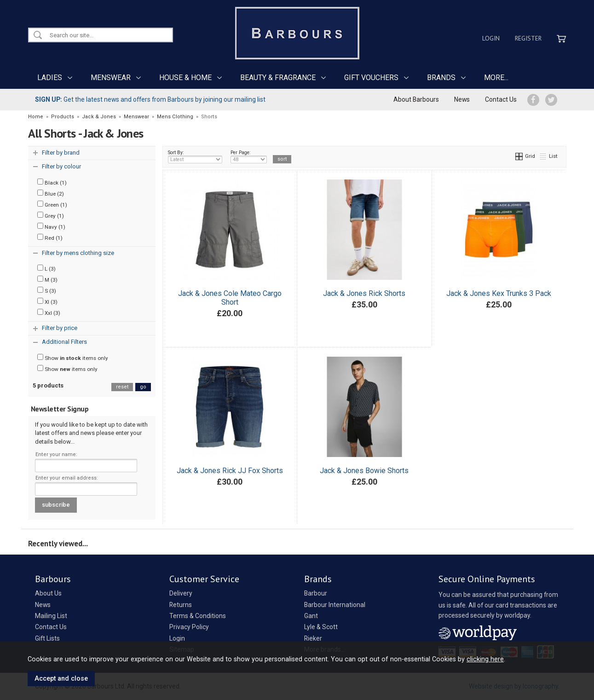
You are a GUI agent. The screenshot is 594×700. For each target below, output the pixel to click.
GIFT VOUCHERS (371, 78)
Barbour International (335, 605)
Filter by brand (61, 153)
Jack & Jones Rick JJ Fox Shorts (230, 471)
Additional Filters (64, 342)
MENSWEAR (111, 78)
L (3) (46, 268)
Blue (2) (51, 193)
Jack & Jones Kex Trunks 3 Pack (499, 293)
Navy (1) (51, 226)
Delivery (181, 593)
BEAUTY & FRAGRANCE (278, 78)
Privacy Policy (189, 627)
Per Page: (249, 156)
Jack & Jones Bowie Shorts (364, 471)
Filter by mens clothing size (78, 253)
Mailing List (51, 616)
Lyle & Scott (321, 627)
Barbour (316, 593)
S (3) (47, 290)
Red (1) (50, 237)
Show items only (73, 358)
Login (491, 38)
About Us (48, 593)
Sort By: (195, 156)
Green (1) (52, 204)
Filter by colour (61, 166)
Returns (181, 605)
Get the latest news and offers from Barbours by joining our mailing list (150, 99)
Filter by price (60, 328)
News (462, 99)
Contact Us (501, 99)
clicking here (485, 659)
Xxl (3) (49, 312)
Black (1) (52, 182)
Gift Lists (47, 638)
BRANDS (441, 78)
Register (528, 38)
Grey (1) (51, 215)
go (143, 387)
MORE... (496, 78)
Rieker (313, 638)
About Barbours (416, 99)
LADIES (50, 78)
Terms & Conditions (198, 616)
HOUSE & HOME (185, 78)
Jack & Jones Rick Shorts (364, 293)
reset (122, 387)
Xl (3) (47, 301)
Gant (311, 616)
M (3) (47, 279)
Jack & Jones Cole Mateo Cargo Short (230, 298)
